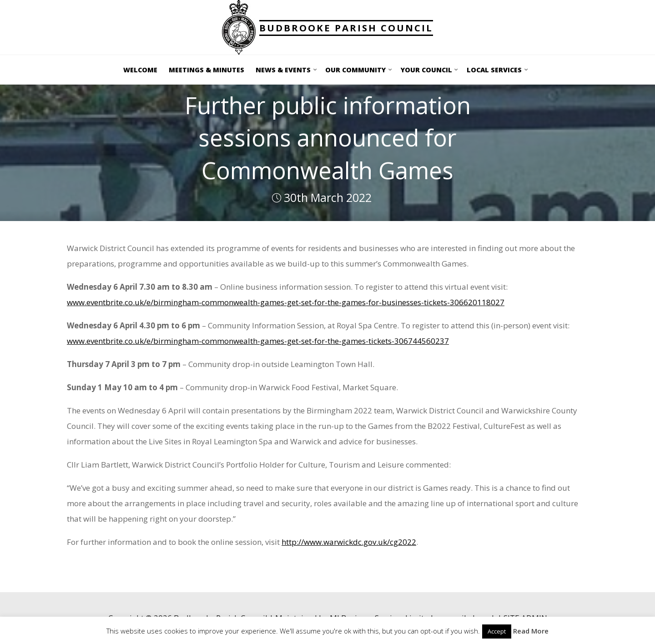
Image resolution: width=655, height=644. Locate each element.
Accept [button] (497, 631)
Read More (531, 631)
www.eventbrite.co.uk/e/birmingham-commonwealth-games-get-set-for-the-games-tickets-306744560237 (258, 341)
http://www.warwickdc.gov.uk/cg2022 (349, 542)
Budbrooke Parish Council (346, 28)
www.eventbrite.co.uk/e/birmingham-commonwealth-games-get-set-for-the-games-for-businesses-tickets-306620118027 (286, 302)
